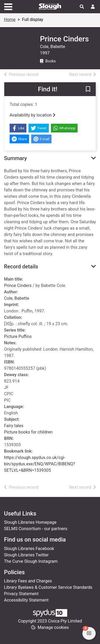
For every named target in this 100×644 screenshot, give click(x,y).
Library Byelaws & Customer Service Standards (48, 587)
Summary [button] (15, 158)
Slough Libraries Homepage (30, 522)
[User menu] (93, 7)
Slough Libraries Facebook (29, 549)
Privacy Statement (21, 594)
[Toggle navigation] (8, 6)
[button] (88, 89)
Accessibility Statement (26, 600)
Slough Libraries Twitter (26, 555)
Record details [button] (21, 267)
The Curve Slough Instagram (31, 561)
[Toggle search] (82, 7)
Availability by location (33, 115)
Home (10, 20)
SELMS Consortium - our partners (36, 529)
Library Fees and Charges (28, 581)
